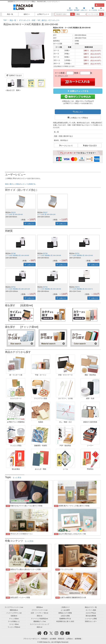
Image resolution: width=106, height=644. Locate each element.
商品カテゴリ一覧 (91, 607)
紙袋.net (39, 627)
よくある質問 (65, 610)
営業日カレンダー (91, 621)
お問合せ (70, 639)
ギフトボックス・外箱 (27, 20)
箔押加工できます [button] (14, 75)
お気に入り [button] (79, 112)
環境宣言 (61, 639)
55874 (77, 287)
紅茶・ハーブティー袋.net (39, 613)
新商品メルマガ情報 (65, 613)
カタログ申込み (91, 613)
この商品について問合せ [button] (79, 118)
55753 (45, 287)
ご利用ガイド (65, 607)
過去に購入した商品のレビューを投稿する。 (21, 184)
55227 (45, 212)
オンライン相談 (91, 610)
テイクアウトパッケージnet (14, 607)
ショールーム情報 (91, 619)
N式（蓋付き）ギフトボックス (49, 20)
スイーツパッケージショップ (39, 624)
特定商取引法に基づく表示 (65, 621)
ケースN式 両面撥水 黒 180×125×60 (81, 255)
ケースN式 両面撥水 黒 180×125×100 (18, 289)
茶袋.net (39, 616)
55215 (13, 212)
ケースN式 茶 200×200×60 (14, 214)
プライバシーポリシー (31, 639)
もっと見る (17, 478)
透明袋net (40, 607)
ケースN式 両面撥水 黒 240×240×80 (49, 255)
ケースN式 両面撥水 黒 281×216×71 (81, 289)
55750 (45, 253)
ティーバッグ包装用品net (40, 619)
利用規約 (44, 639)
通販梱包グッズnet (40, 621)
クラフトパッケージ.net (40, 610)
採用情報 (78, 639)
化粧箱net (14, 616)
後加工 (27, 14)
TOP (5, 20)
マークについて (67, 145)
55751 (77, 253)
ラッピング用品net (14, 627)
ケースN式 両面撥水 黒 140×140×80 (17, 255)
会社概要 (53, 639)
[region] (53, 20)
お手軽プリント (43, 14)
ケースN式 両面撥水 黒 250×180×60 (49, 289)
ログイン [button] (99, 5)
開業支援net (14, 610)
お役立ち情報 (65, 616)
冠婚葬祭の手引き (65, 619)
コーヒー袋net (14, 624)
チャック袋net (14, 619)
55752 (13, 287)
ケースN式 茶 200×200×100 (46, 214)
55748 (13, 253)
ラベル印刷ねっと (14, 621)
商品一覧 (10, 14)
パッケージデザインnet (14, 613)
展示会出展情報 (91, 616)
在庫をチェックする (78, 91)
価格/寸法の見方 (91, 145)
